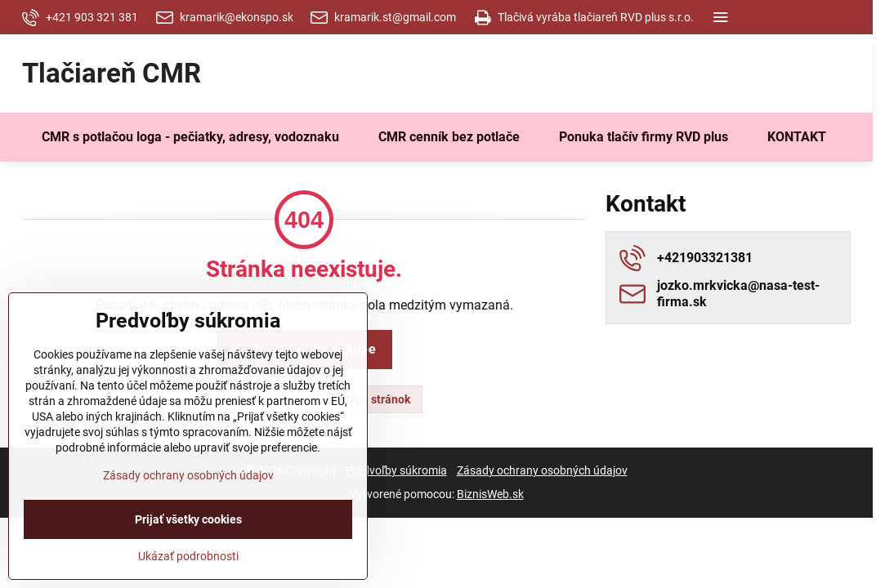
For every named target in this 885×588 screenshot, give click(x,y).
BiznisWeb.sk (490, 494)
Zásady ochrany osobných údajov (542, 470)
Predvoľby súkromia (396, 470)
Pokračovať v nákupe (302, 349)
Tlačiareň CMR (112, 74)
